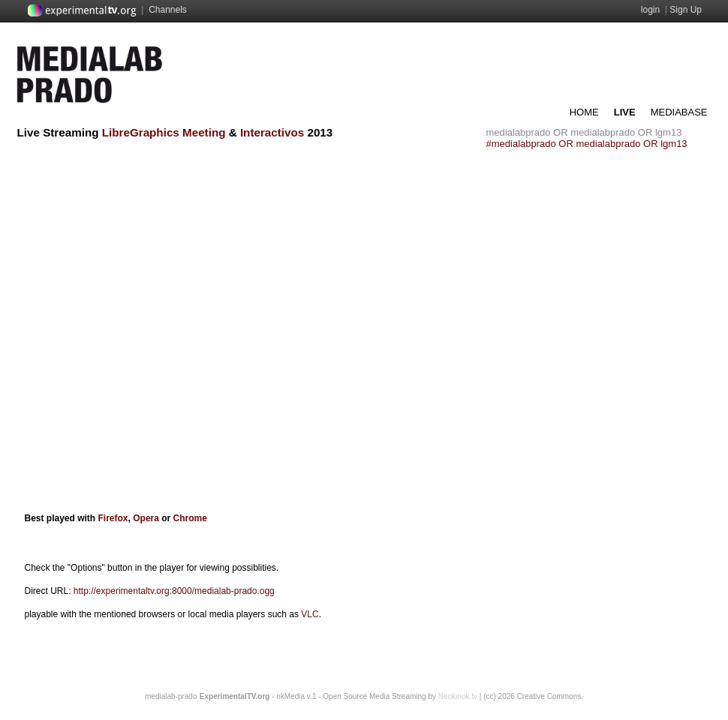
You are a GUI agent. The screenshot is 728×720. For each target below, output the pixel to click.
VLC (310, 614)
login (650, 10)
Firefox (113, 518)
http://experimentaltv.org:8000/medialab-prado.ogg (174, 591)
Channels (168, 10)
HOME (584, 112)
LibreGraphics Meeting (164, 132)
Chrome (190, 518)
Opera (145, 518)
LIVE (625, 112)
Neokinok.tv (458, 696)
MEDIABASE (679, 112)
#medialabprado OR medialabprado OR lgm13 (587, 144)
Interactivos (272, 132)
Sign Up (686, 10)
